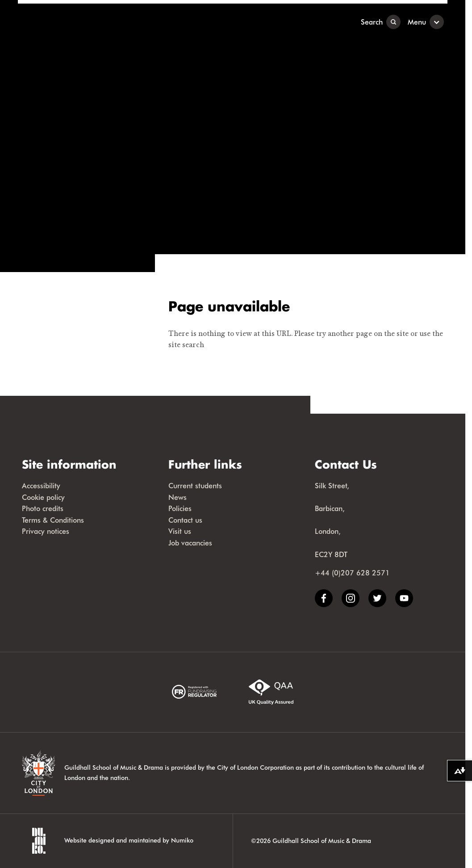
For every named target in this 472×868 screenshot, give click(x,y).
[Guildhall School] (73, 22)
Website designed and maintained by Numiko (129, 840)
